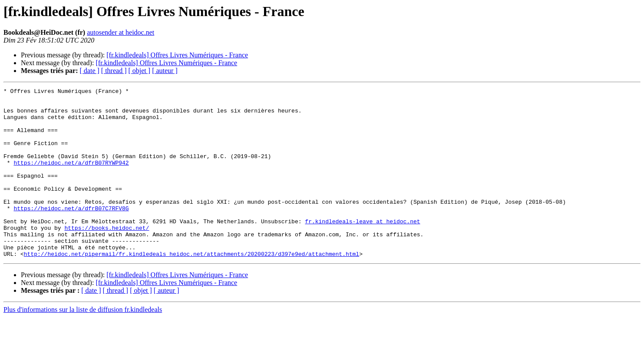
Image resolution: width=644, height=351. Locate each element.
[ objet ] (139, 71)
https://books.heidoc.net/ (107, 256)
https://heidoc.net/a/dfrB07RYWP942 (71, 178)
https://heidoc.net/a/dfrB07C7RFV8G (71, 233)
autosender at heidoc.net (121, 32)
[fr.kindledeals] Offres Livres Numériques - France (177, 55)
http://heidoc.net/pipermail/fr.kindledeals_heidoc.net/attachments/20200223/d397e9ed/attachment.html (192, 288)
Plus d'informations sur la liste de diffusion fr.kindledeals (83, 343)
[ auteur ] (165, 71)
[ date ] (90, 71)
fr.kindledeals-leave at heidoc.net (362, 248)
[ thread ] (114, 71)
